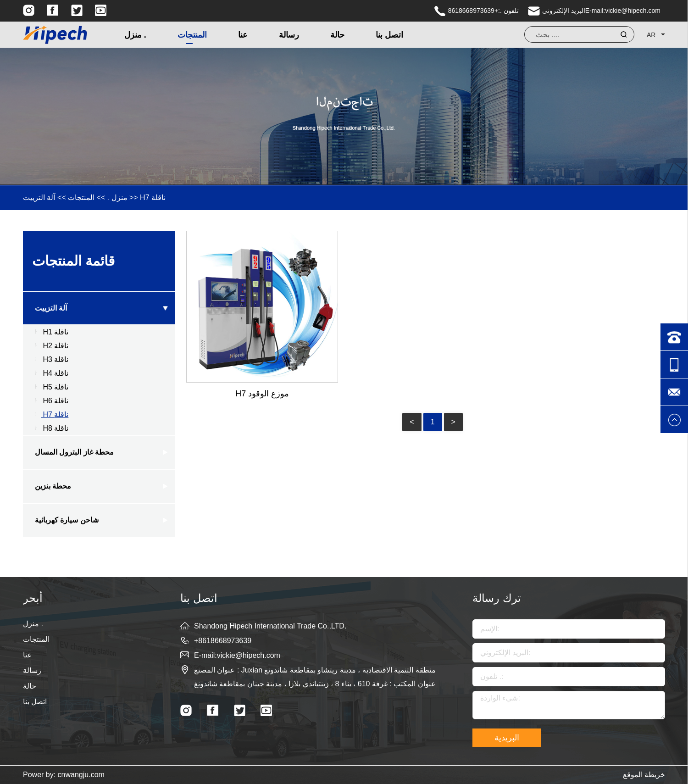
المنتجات (192, 35)
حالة (337, 35)
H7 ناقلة (153, 197)
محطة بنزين (53, 486)
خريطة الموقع (644, 775)
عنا (243, 35)
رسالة (289, 35)
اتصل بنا (389, 35)
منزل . (135, 35)
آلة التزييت (39, 197)
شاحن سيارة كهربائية (67, 520)
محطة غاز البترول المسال (74, 452)
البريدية (507, 738)
